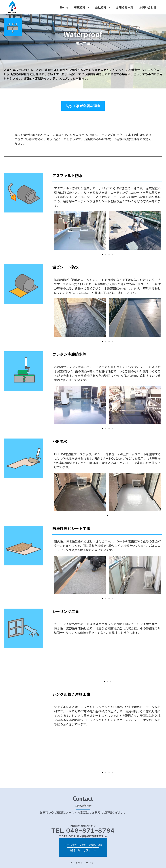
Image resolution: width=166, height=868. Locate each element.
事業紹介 (82, 7)
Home (64, 7)
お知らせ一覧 (125, 7)
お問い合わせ (148, 7)
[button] (83, 106)
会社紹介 (103, 7)
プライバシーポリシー (83, 858)
